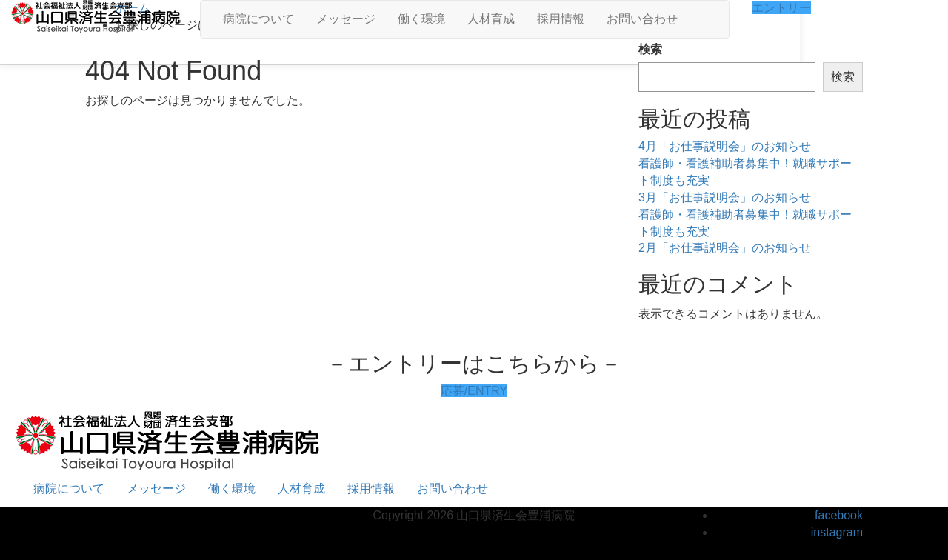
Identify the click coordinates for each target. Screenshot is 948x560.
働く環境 (421, 19)
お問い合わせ (642, 19)
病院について (258, 19)
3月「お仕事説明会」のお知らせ (725, 197)
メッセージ (346, 19)
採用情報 (561, 19)
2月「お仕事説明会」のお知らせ (725, 248)
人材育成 (491, 19)
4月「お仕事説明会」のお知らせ (725, 146)
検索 (650, 49)
